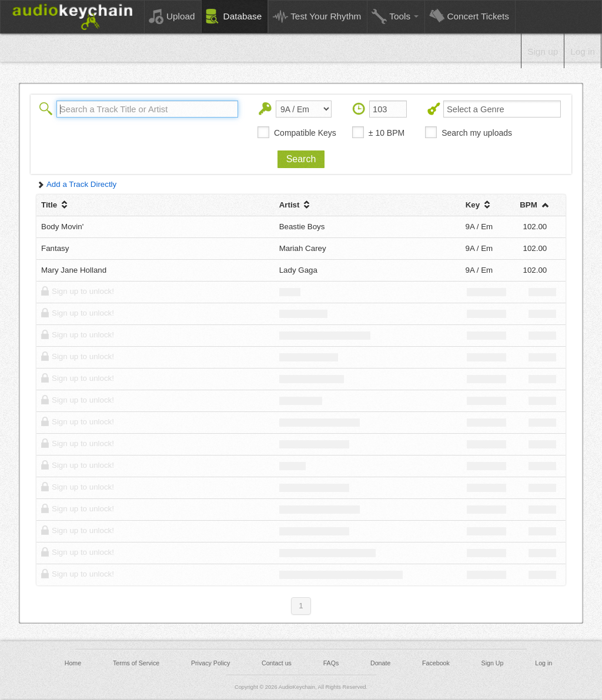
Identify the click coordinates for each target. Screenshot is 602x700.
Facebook (436, 663)
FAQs (331, 663)
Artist (296, 205)
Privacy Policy (210, 663)
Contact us (277, 663)
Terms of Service (136, 663)
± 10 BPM (387, 133)
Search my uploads (477, 133)
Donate (380, 663)
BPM (535, 205)
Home (73, 663)
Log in (583, 51)
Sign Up (493, 663)
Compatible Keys (305, 133)
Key (479, 205)
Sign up (543, 51)
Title (56, 205)
